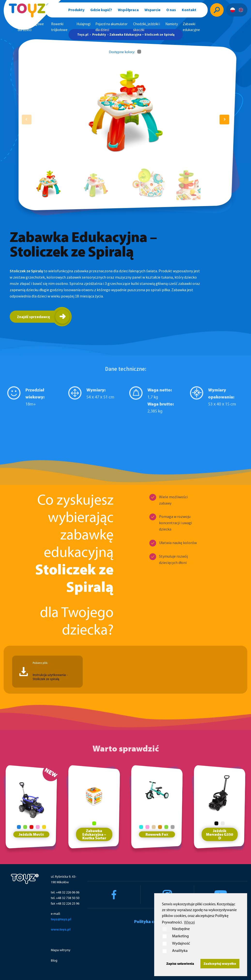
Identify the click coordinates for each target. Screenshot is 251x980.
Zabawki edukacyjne (191, 27)
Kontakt (189, 10)
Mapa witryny (61, 950)
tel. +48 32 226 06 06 (65, 892)
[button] (224, 120)
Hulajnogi (84, 24)
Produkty (76, 10)
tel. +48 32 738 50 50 (65, 898)
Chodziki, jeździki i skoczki (147, 27)
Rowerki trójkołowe (59, 27)
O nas (171, 10)
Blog (54, 960)
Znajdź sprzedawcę (33, 317)
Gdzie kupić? (101, 10)
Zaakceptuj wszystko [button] (220, 963)
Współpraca (128, 10)
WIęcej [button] (189, 922)
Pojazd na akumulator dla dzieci (111, 27)
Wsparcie (152, 10)
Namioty (172, 24)
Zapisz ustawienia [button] (180, 963)
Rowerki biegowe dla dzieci (31, 27)
